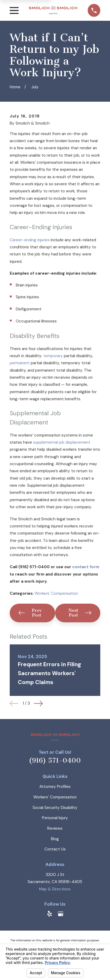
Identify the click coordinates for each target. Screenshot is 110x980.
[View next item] (38, 704)
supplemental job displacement (62, 442)
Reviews (55, 828)
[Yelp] (50, 914)
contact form (86, 567)
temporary (53, 356)
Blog (55, 839)
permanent (20, 363)
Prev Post (30, 613)
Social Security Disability (55, 808)
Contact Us (55, 849)
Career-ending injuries (30, 240)
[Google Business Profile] (61, 914)
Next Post (80, 613)
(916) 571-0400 (55, 760)
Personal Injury (55, 818)
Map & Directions (55, 889)
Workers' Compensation (56, 593)
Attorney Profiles (55, 787)
